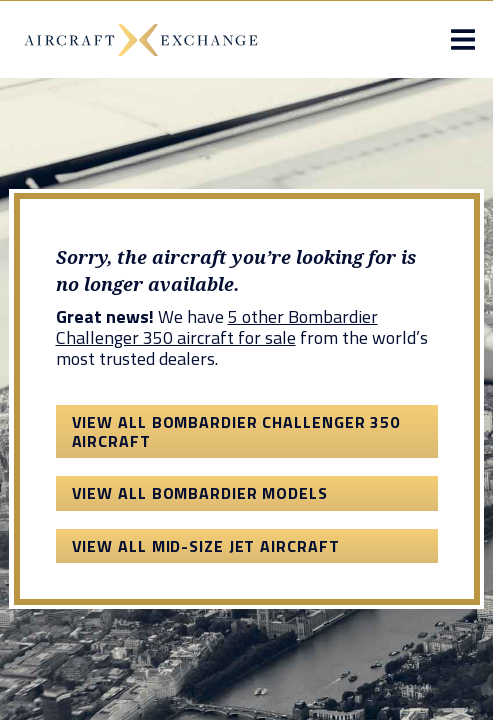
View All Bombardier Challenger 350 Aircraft (236, 431)
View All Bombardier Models (200, 493)
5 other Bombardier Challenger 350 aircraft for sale (217, 327)
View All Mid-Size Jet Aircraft (206, 546)
